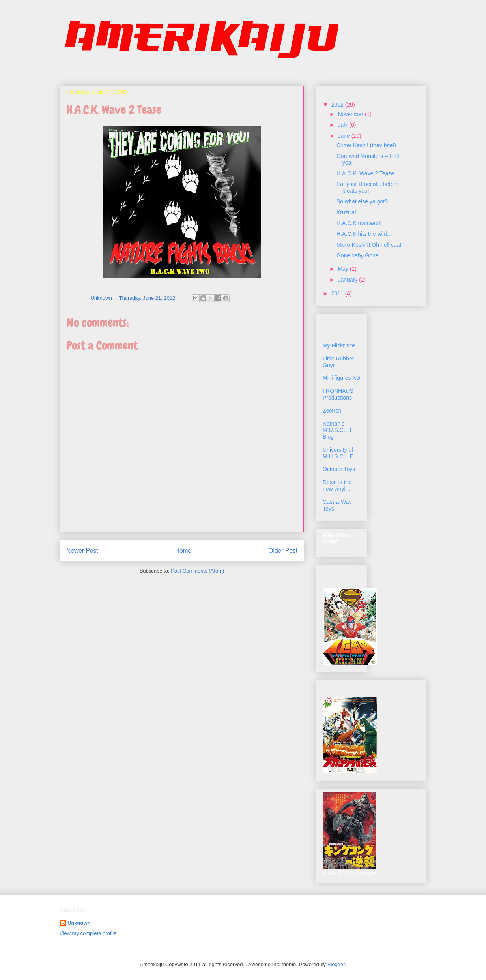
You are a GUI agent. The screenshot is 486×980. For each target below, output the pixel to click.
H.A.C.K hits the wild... (364, 234)
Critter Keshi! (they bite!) (366, 145)
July (343, 125)
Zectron (332, 411)
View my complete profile (88, 933)
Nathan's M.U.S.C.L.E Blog (338, 430)
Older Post (283, 551)
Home (183, 551)
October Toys (339, 469)
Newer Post (82, 551)
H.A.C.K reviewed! (359, 223)
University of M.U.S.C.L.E (338, 453)
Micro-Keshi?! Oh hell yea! (369, 245)
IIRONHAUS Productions (338, 394)
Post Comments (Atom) (197, 571)
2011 (338, 293)
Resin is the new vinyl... (337, 485)
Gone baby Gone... (360, 255)
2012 (338, 105)
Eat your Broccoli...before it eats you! (367, 187)
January (348, 280)
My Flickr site (339, 345)
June (344, 136)
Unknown (79, 923)
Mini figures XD (341, 378)
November (351, 114)
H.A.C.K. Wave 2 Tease (365, 173)
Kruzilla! (346, 212)
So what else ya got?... (364, 201)
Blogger (336, 964)
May (344, 269)
